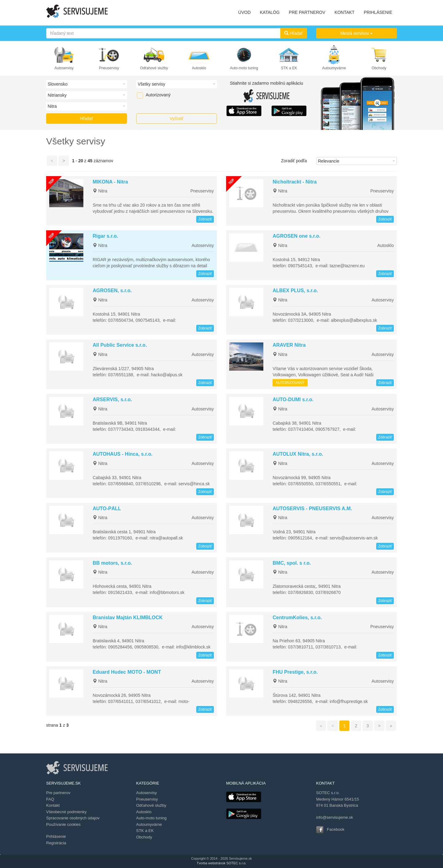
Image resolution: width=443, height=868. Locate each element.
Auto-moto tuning (244, 68)
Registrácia (56, 843)
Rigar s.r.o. (105, 236)
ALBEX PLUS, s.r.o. (295, 291)
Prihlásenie (56, 836)
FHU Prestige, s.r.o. (295, 672)
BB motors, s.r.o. (112, 563)
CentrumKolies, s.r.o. (297, 618)
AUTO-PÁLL (107, 509)
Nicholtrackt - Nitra (295, 182)
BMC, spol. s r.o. (292, 563)
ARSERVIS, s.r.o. (112, 400)
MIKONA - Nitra (110, 182)
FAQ (50, 799)
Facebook (336, 829)
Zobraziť (205, 219)
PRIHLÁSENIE (378, 12)
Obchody (379, 68)
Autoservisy (64, 68)
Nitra (100, 191)
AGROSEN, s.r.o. (112, 291)
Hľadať (294, 33)
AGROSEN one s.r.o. (297, 236)
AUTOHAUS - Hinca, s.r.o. (122, 454)
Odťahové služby (154, 68)
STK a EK (289, 68)
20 (81, 161)
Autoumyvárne (334, 68)
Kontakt (53, 805)
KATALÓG (270, 12)
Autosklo (199, 68)
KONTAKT (344, 12)
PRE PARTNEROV (307, 12)
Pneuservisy (109, 68)
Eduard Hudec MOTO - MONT (127, 672)
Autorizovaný (149, 95)
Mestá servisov (356, 33)
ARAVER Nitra (289, 345)
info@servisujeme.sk (335, 817)
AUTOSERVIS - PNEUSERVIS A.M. (312, 509)
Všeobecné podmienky (66, 812)
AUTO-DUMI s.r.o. (293, 400)
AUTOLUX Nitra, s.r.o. (298, 454)
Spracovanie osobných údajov (73, 818)
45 (90, 161)
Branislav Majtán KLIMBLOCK (128, 618)
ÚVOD (244, 12)
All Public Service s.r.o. (120, 345)
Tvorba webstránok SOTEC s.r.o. (221, 863)
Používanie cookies (63, 824)
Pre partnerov (58, 793)
